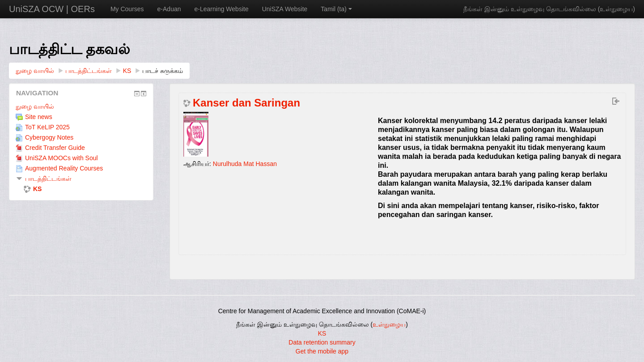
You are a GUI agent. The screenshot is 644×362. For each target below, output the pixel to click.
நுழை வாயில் (35, 106)
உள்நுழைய (616, 9)
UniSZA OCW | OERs (52, 9)
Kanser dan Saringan (246, 103)
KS (322, 333)
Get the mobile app (322, 351)
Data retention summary (322, 342)
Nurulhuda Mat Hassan (245, 164)
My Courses (127, 9)
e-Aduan (169, 9)
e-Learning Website (222, 9)
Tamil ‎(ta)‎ (336, 9)
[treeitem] (81, 106)
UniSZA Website (285, 9)
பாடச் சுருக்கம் (163, 71)
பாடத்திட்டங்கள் (48, 179)
